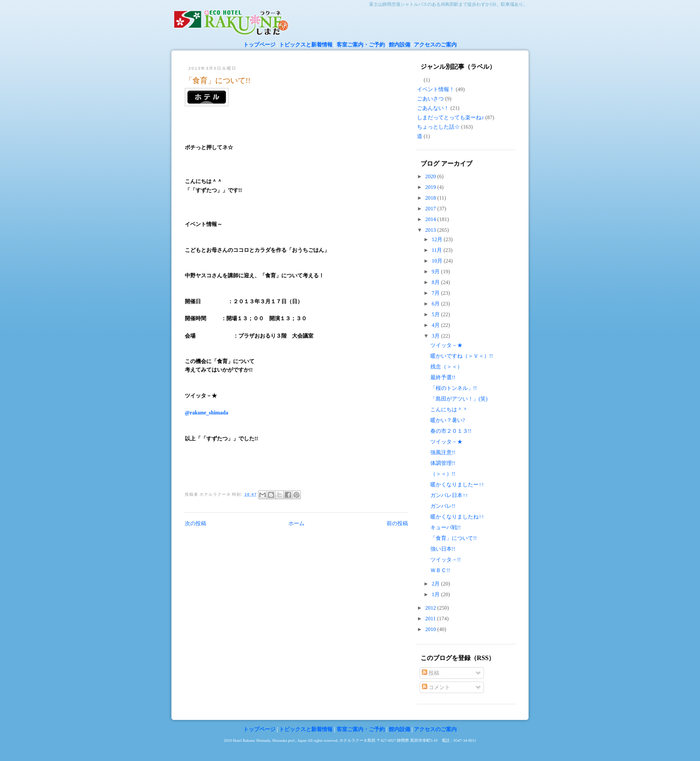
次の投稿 (196, 523)
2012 (431, 608)
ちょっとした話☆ (438, 127)
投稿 (431, 673)
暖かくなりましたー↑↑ (457, 485)
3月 (436, 336)
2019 (431, 187)
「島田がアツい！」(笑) (459, 399)
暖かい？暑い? (448, 420)
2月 (436, 584)
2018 (431, 198)
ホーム (296, 523)
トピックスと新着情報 (306, 45)
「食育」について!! (218, 81)
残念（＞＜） (446, 367)
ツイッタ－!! (446, 560)
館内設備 (400, 45)
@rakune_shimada (206, 413)
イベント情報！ (436, 89)
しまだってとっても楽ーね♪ (450, 117)
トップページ (259, 45)
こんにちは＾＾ (449, 410)
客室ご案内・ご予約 (361, 45)
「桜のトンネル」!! (454, 388)
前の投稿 (397, 523)
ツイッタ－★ (446, 345)
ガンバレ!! (443, 506)
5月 (436, 314)
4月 (436, 325)
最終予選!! (443, 377)
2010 (431, 629)
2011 (431, 619)
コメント (436, 687)
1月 (436, 594)
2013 (431, 230)
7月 (436, 293)
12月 (438, 239)
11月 (438, 250)
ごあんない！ (433, 108)
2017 (431, 209)
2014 (431, 219)
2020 (431, 176)
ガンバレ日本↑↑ (449, 495)
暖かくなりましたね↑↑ (457, 517)
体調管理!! (443, 463)
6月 (436, 304)
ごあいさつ (430, 99)
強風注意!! (443, 452)
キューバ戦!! (446, 527)
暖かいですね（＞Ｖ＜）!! (464, 356)
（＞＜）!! (443, 474)
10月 (438, 261)
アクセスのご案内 (435, 45)
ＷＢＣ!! (440, 570)
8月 (436, 282)
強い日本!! (443, 549)
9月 (436, 272)
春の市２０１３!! (451, 431)
